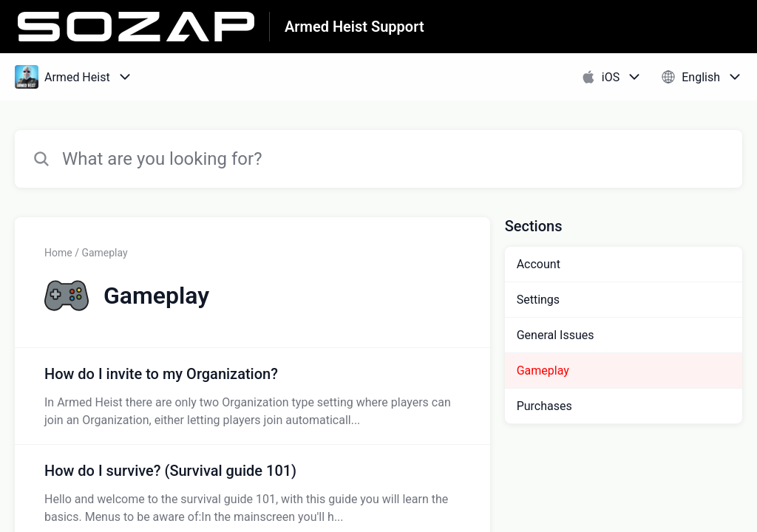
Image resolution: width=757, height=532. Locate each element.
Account (539, 264)
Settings (538, 300)
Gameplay (543, 371)
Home (58, 253)
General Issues (556, 335)
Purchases (544, 406)
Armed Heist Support (354, 27)
